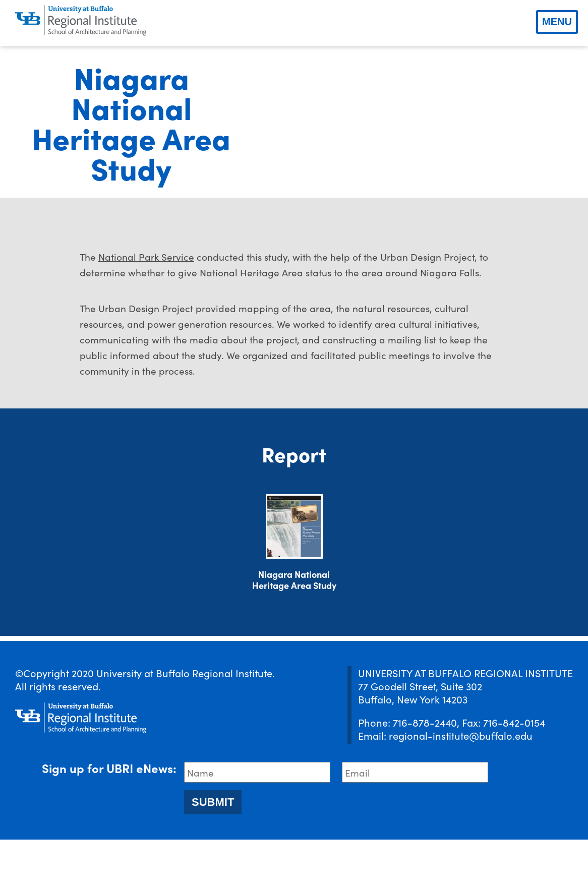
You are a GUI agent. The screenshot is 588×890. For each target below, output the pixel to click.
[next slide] (568, 147)
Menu (557, 22)
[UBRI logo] (81, 21)
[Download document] (294, 577)
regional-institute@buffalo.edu (461, 786)
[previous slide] (282, 147)
